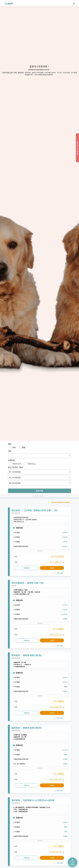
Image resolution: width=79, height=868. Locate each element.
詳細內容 (26, 568)
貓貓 (24, 447)
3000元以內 (17, 464)
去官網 (52, 568)
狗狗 (14, 447)
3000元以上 (32, 464)
